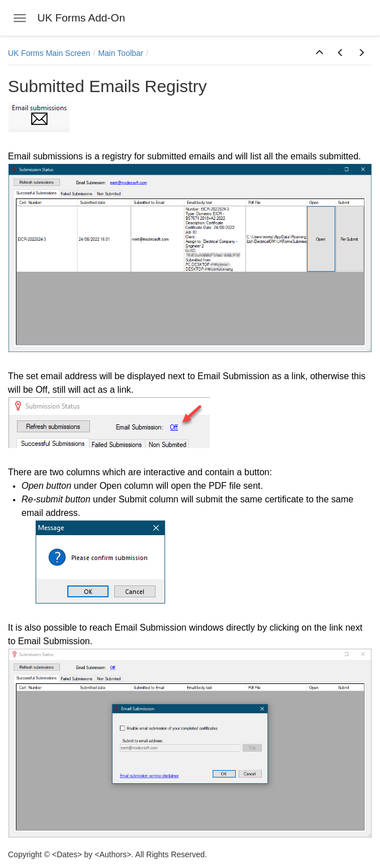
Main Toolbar (120, 53)
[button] (319, 53)
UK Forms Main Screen (49, 53)
